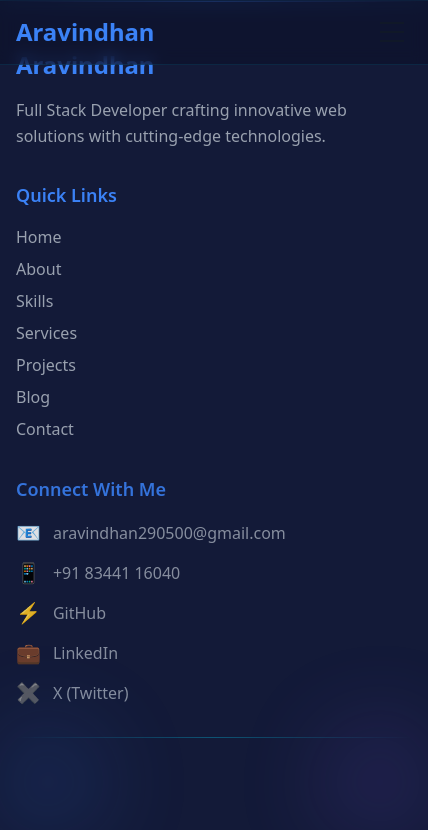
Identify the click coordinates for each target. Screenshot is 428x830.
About (38, 271)
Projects (46, 367)
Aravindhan (85, 32)
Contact (45, 431)
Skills (34, 303)
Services (46, 335)
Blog (33, 399)
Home (39, 239)
